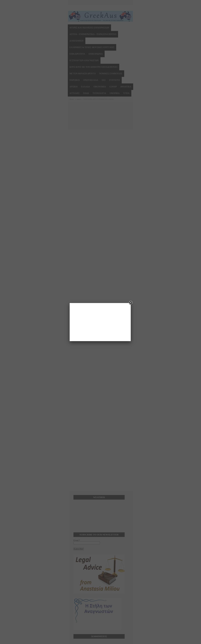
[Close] (131, 303)
